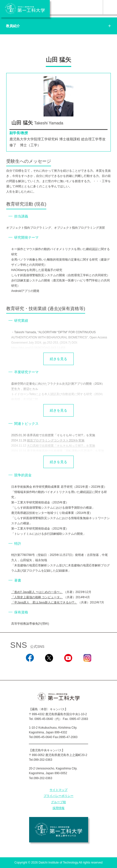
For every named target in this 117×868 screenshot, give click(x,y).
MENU (110, 7)
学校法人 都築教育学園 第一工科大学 (25, 9)
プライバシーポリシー (58, 796)
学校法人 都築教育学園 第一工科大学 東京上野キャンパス (59, 830)
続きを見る (58, 359)
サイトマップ (58, 790)
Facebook (30, 668)
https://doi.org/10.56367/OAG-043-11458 (38, 348)
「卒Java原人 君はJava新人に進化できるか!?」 (44, 602)
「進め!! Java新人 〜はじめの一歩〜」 (37, 592)
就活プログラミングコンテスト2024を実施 (56, 440)
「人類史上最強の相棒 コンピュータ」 (37, 597)
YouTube (68, 668)
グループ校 (58, 802)
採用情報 (58, 808)
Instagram (87, 668)
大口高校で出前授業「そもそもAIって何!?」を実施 (61, 446)
